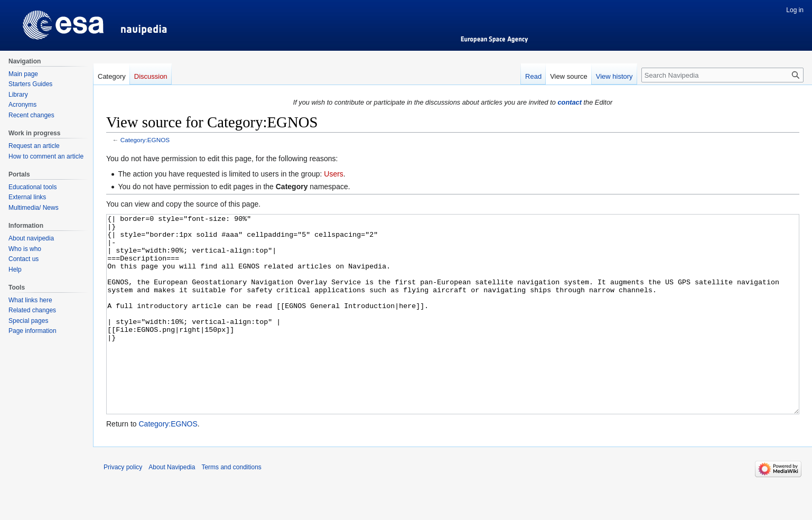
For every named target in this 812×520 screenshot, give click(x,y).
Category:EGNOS (145, 140)
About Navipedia (172, 507)
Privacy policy (123, 507)
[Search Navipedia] (722, 75)
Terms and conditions (231, 507)
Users (334, 174)
